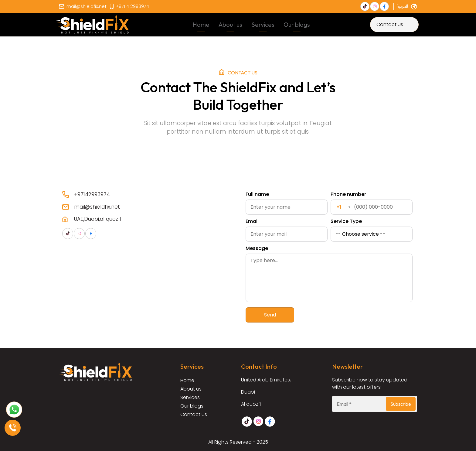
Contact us (194, 414)
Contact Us (390, 24)
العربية (402, 7)
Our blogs (297, 24)
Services (263, 24)
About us (230, 24)
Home (201, 24)
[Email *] (375, 404)
